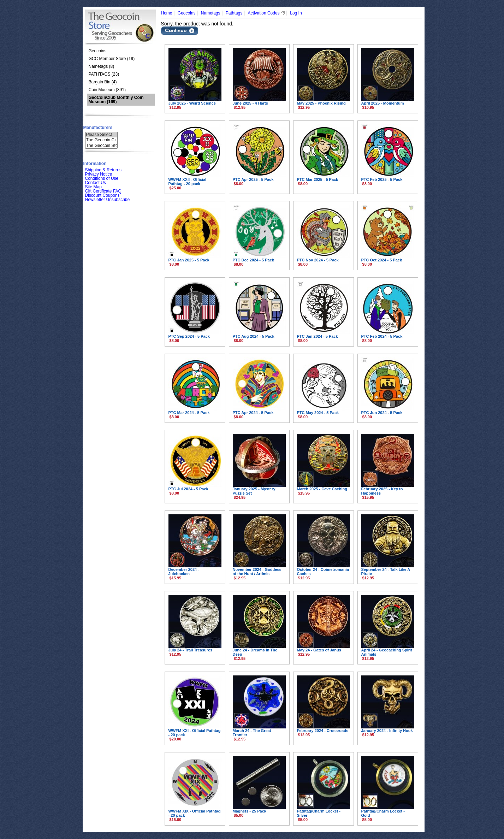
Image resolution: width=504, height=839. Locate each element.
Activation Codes (266, 13)
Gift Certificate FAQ (103, 191)
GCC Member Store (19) (112, 59)
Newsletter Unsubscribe (108, 200)
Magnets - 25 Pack (250, 811)
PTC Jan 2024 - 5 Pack (318, 336)
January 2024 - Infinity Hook (387, 731)
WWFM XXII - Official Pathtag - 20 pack (188, 182)
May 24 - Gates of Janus (319, 650)
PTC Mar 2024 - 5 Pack (189, 413)
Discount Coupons (102, 195)
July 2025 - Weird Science (192, 103)
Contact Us (96, 183)
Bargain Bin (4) (103, 82)
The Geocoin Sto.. (101, 146)
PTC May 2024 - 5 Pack (318, 413)
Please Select (101, 135)
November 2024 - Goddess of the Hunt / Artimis (257, 572)
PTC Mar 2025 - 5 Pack (318, 179)
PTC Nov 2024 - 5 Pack (318, 260)
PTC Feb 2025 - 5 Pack (382, 179)
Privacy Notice (99, 174)
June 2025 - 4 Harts (250, 103)
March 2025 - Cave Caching (322, 489)
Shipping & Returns (103, 170)
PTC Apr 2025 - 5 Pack (253, 179)
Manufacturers (98, 128)
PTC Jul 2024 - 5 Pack (188, 489)
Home (167, 13)
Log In (296, 13)
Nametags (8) (102, 66)
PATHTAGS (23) (104, 74)
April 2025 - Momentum (383, 103)
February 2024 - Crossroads (323, 731)
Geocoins (98, 51)
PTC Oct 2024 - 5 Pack (382, 260)
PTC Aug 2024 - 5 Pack (254, 336)
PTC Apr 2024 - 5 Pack (253, 413)
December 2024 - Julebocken (184, 572)
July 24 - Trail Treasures (191, 650)
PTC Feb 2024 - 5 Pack (382, 336)
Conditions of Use (102, 178)
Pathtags (234, 13)
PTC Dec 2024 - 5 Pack (253, 260)
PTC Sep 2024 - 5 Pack (189, 336)
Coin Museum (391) (107, 90)
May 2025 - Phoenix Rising (321, 103)
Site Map (93, 187)
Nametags (211, 13)
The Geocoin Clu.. (101, 140)
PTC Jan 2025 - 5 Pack (189, 260)
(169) (116, 100)
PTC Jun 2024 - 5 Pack (382, 413)
